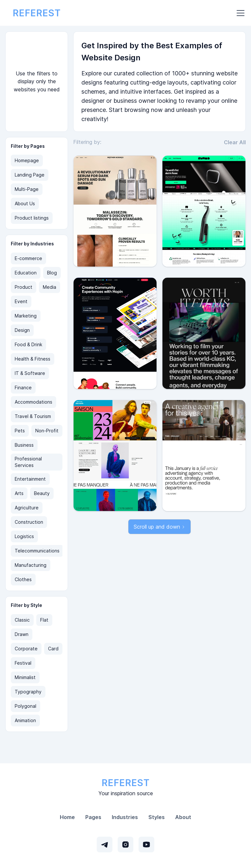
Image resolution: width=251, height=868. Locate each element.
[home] (37, 13)
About (183, 817)
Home (67, 817)
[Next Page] (159, 527)
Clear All (235, 142)
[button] (239, 13)
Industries (125, 817)
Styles (157, 817)
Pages (93, 817)
